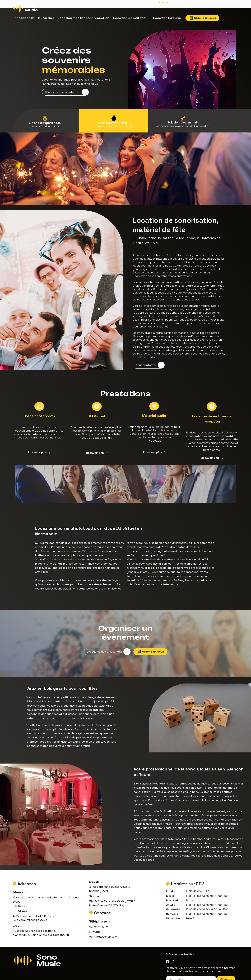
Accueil (163, 3)
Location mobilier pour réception (83, 18)
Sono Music (179, 3)
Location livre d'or (167, 18)
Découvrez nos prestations (67, 89)
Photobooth (24, 18)
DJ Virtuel (46, 18)
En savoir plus (39, 447)
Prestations (197, 3)
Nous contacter (150, 361)
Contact (231, 3)
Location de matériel (130, 18)
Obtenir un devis (203, 18)
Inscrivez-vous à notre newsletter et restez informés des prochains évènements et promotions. (201, 963)
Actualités (215, 3)
